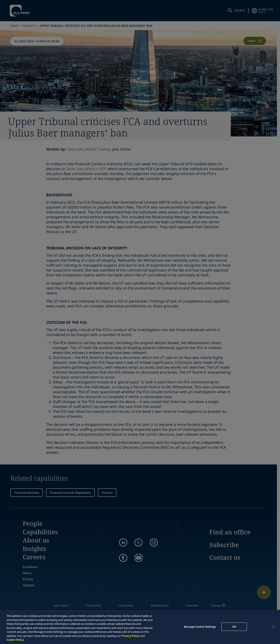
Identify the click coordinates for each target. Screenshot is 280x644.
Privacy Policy (131, 636)
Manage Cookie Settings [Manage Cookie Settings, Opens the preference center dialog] (200, 626)
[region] (140, 627)
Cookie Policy (15, 640)
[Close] (273, 626)
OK (234, 626)
